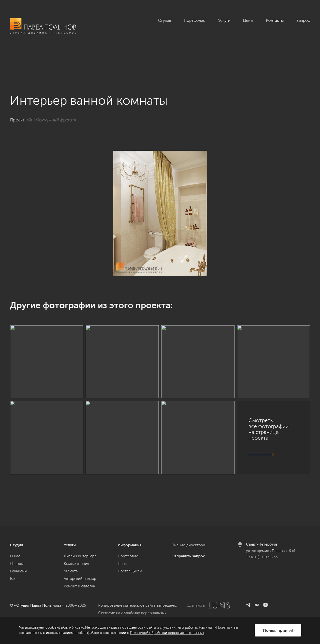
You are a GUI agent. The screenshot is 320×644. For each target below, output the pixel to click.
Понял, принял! (278, 630)
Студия (164, 20)
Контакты (275, 20)
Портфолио (195, 20)
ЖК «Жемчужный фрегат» (51, 92)
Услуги (224, 20)
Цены (248, 20)
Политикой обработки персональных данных (167, 633)
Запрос (303, 20)
